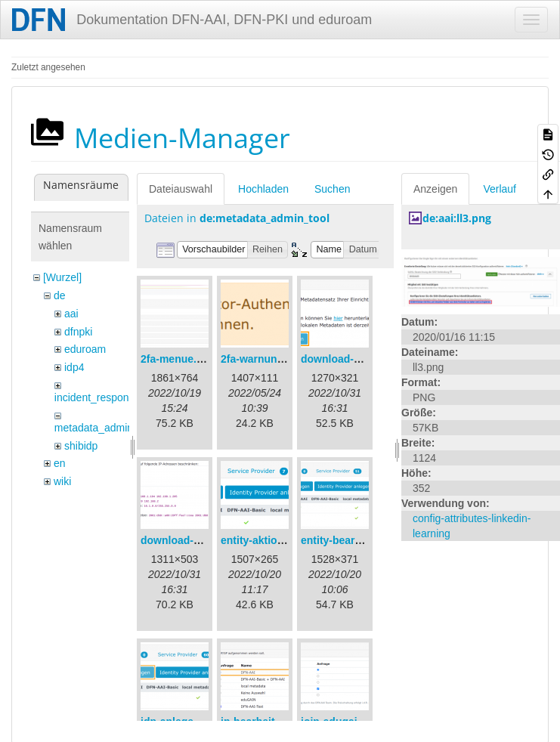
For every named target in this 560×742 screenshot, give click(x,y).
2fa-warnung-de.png (271, 359)
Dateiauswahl (181, 189)
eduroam (85, 349)
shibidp (81, 446)
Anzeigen (435, 189)
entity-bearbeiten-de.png (362, 540)
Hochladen (263, 189)
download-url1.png (348, 359)
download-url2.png (188, 540)
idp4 (74, 367)
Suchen (332, 189)
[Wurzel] (62, 277)
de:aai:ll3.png (457, 218)
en (60, 463)
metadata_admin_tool (105, 428)
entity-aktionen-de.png (277, 540)
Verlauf (500, 189)
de (60, 295)
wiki (62, 481)
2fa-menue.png (178, 359)
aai (71, 314)
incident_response (97, 397)
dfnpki (78, 332)
